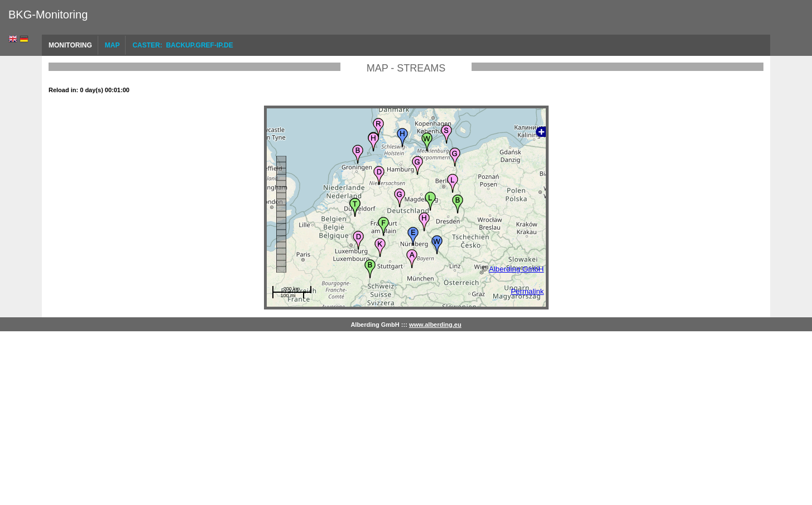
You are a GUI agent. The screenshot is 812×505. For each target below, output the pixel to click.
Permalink (527, 291)
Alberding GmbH (516, 269)
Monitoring (70, 45)
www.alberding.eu (435, 325)
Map (112, 45)
